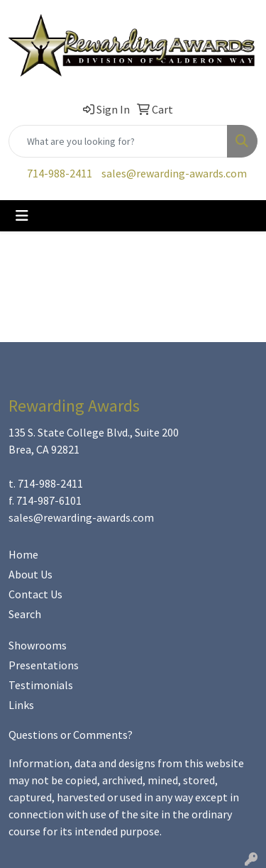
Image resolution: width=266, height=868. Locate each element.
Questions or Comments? (71, 735)
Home (23, 554)
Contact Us (35, 594)
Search (25, 614)
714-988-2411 (60, 173)
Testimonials (41, 685)
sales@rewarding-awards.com (174, 173)
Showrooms (38, 645)
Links (21, 705)
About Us (31, 574)
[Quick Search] (118, 141)
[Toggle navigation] (22, 216)
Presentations (44, 665)
